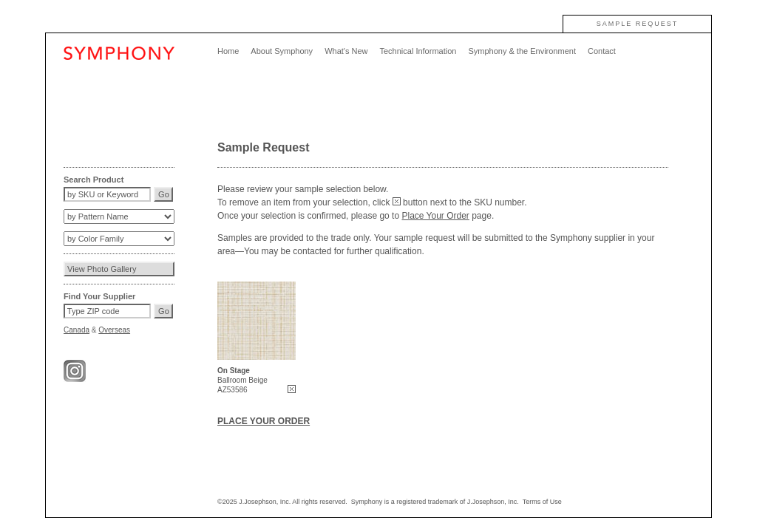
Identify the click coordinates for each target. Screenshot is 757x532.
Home (228, 51)
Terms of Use (542, 502)
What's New (346, 51)
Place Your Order (435, 216)
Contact (602, 51)
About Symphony (282, 51)
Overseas (114, 330)
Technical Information (418, 51)
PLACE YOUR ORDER (264, 421)
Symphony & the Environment (522, 51)
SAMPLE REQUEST (638, 24)
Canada (77, 330)
